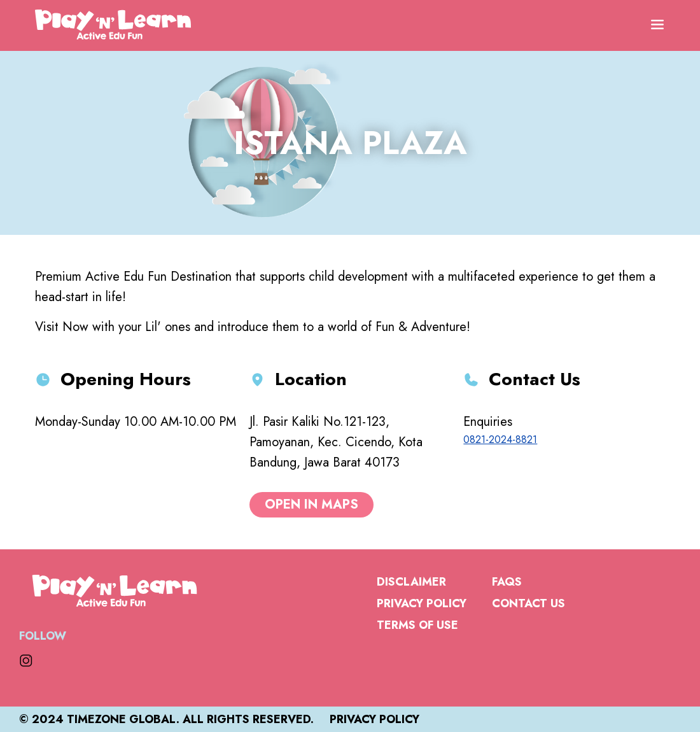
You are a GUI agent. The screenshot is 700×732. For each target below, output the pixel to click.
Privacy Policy (422, 603)
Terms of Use (417, 625)
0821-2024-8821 (500, 440)
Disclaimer (411, 582)
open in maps (311, 504)
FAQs (507, 582)
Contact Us (528, 603)
